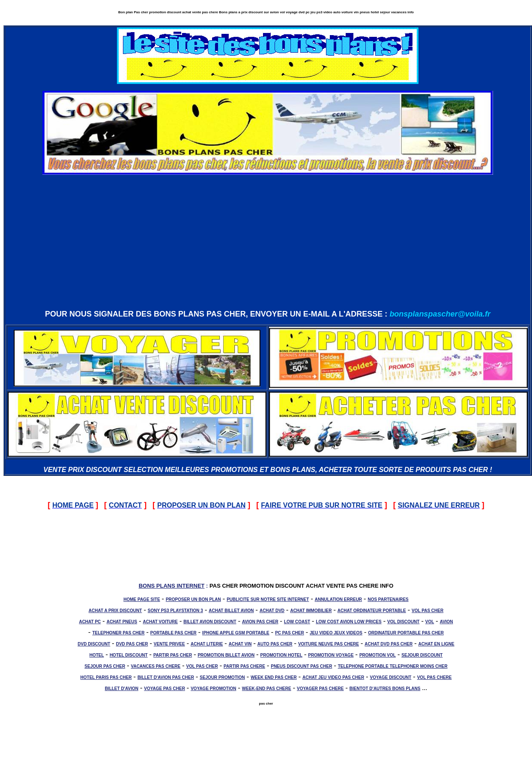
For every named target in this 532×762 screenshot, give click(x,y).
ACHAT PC (90, 622)
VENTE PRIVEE (169, 644)
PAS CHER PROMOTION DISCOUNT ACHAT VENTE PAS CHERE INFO (301, 586)
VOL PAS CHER (427, 611)
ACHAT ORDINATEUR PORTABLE (372, 611)
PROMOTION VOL (378, 655)
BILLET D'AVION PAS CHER (166, 677)
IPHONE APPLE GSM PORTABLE (236, 633)
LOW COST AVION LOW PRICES (348, 622)
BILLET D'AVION (122, 689)
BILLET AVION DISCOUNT (210, 622)
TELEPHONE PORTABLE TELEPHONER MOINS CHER (393, 666)
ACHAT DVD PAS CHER (389, 644)
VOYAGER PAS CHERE (320, 689)
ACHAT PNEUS (122, 622)
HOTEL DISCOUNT (129, 655)
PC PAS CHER (290, 633)
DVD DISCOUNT (94, 644)
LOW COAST (297, 622)
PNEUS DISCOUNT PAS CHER (301, 666)
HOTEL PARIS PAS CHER (106, 677)
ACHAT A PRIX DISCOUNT (115, 611)
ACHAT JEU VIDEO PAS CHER (333, 677)
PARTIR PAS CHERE (244, 666)
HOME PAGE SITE (142, 599)
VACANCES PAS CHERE (156, 666)
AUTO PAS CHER (275, 644)
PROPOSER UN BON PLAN (193, 599)
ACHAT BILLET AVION (231, 611)
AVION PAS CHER (260, 622)
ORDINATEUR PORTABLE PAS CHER (406, 633)
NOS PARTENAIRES (388, 599)
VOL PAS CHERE (435, 677)
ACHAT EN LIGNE (436, 644)
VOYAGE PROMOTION (213, 689)
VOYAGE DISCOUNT (390, 677)
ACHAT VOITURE (160, 622)
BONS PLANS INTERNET (172, 586)
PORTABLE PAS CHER (173, 633)
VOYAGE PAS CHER (164, 689)
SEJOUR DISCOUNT (422, 655)
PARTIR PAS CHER (173, 655)
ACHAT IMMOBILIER (311, 611)
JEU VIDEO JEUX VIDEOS (336, 633)
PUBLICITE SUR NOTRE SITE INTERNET (268, 599)
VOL (430, 622)
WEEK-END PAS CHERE (267, 689)
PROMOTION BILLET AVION (226, 655)
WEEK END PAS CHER (274, 677)
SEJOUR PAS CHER (105, 666)
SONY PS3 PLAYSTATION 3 (175, 611)
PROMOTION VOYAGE (331, 655)
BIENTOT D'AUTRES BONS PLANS (385, 689)
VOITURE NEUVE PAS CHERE (329, 644)
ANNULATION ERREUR (338, 599)
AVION (447, 622)
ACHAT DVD (272, 611)
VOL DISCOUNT (403, 622)
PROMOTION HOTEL (281, 655)
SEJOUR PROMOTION (222, 677)
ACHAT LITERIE (207, 644)
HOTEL (97, 655)
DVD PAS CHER (132, 644)
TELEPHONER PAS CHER (118, 633)
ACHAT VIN (240, 644)
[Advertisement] (268, 242)
